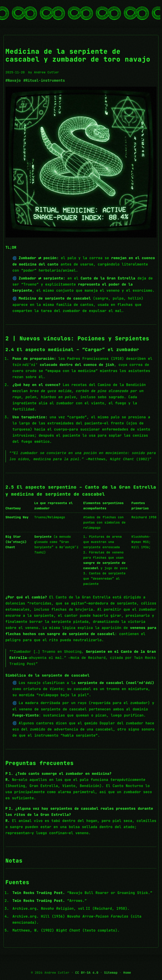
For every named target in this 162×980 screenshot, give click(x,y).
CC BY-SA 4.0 (87, 973)
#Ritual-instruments (44, 80)
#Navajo (13, 80)
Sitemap (111, 973)
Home (127, 973)
